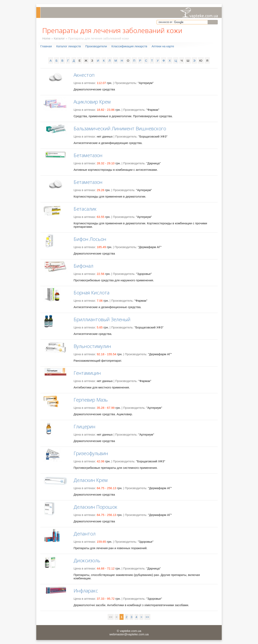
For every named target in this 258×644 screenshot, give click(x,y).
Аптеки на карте (163, 46)
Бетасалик (85, 209)
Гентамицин (87, 373)
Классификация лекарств (129, 46)
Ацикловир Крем (92, 102)
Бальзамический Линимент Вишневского (120, 128)
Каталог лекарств (69, 46)
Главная (46, 46)
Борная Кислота (92, 292)
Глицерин (84, 426)
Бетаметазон (88, 155)
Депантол (85, 534)
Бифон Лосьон (90, 239)
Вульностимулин (92, 346)
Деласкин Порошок (95, 507)
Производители (96, 46)
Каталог (59, 38)
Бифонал (83, 266)
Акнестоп (84, 75)
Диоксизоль (87, 560)
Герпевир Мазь (91, 400)
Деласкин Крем (91, 480)
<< (111, 617)
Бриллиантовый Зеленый (102, 319)
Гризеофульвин (91, 453)
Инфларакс (86, 591)
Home (46, 38)
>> (147, 617)
